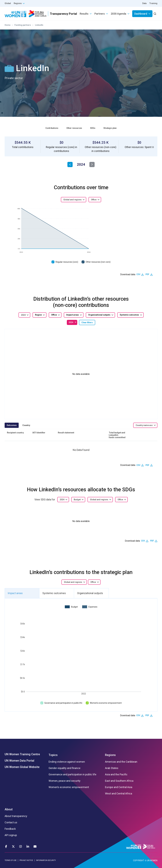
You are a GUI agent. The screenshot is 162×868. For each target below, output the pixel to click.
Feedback (10, 829)
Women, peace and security (65, 781)
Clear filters (87, 322)
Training (153, 3)
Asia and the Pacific (116, 774)
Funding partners (23, 25)
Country (26, 425)
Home (8, 25)
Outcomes (12, 425)
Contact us (11, 822)
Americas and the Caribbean (121, 762)
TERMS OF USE (11, 860)
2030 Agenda (118, 14)
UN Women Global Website (22, 767)
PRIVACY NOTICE (26, 860)
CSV (138, 274)
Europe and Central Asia (119, 787)
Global (8, 3)
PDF (147, 274)
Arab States (112, 768)
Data (144, 3)
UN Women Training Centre (22, 754)
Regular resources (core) (67, 262)
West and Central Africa (119, 794)
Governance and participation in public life (63, 703)
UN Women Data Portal (19, 761)
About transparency (16, 816)
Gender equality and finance (65, 768)
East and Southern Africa (119, 781)
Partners (100, 14)
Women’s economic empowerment (106, 703)
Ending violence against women (67, 762)
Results (84, 14)
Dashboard (141, 14)
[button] (153, 147)
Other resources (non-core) (98, 262)
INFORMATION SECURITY (46, 860)
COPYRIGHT (139, 860)
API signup (11, 835)
